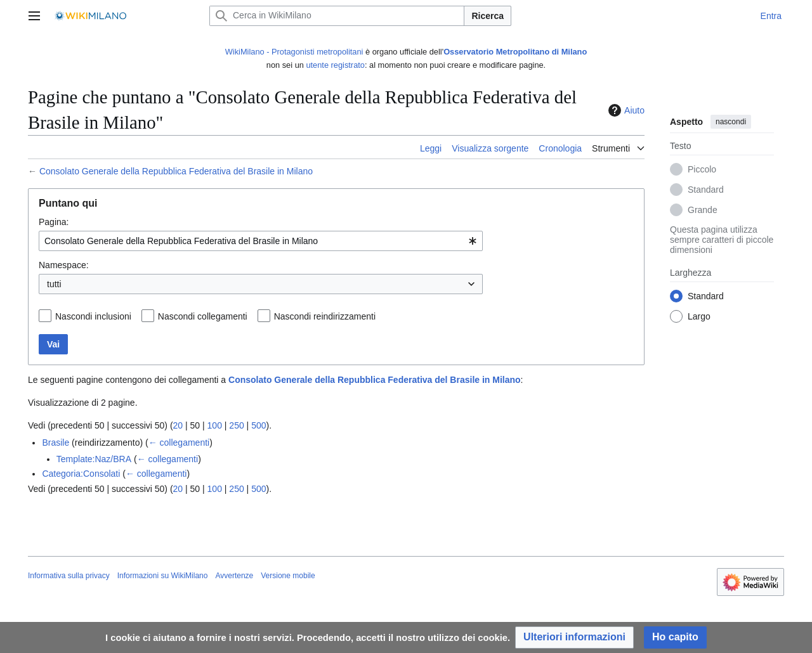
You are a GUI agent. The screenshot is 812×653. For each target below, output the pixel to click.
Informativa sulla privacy (69, 576)
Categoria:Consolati (81, 474)
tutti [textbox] (54, 284)
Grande (703, 210)
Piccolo (702, 170)
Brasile (56, 443)
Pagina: (54, 222)
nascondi (731, 122)
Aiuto (625, 110)
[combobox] (261, 241)
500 (259, 425)
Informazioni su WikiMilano (163, 576)
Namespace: (64, 265)
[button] (574, 637)
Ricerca (488, 16)
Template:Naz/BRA (94, 459)
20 (178, 425)
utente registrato (335, 65)
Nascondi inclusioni (93, 316)
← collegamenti (179, 443)
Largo (699, 317)
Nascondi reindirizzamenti (325, 316)
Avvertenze (234, 576)
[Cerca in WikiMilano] (337, 16)
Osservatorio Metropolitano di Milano (515, 52)
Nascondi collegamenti (203, 316)
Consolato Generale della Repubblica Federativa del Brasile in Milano (176, 171)
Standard (706, 190)
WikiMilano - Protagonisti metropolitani (294, 52)
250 (236, 425)
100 (215, 425)
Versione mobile (288, 576)
